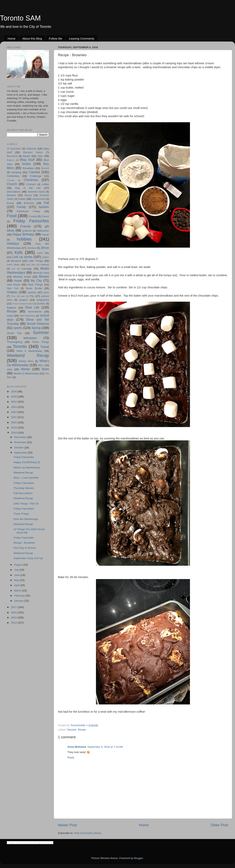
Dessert (72, 730)
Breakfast (28, 168)
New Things (35, 285)
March (18, 591)
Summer (41, 333)
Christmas (31, 180)
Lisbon (45, 257)
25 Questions (14, 149)
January (19, 601)
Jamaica (32, 248)
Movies (44, 276)
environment (39, 199)
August (19, 565)
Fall (46, 203)
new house (14, 285)
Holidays (13, 243)
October (19, 448)
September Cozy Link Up (28, 558)
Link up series (23, 257)
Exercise (29, 203)
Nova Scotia (34, 288)
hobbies (24, 239)
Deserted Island (36, 192)
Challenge (36, 176)
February (20, 596)
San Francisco (28, 316)
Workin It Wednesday (26, 373)
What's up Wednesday (27, 467)
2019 (14, 428)
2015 (14, 618)
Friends (25, 226)
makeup (45, 265)
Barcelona (12, 156)
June (17, 575)
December (21, 437)
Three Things (41, 342)
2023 (14, 407)
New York (13, 288)
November (21, 442)
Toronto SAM (20, 18)
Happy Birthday (23, 234)
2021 (14, 417)
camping (16, 172)
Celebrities (13, 176)
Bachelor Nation (33, 152)
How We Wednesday (26, 519)
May (17, 580)
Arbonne (31, 149)
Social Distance (38, 324)
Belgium (11, 160)
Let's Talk (43, 253)
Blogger (138, 858)
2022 (14, 412)
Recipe (82, 730)
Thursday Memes (24, 488)
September (21, 453)
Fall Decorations (23, 493)
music (18, 281)
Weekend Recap (28, 355)
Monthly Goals (22, 277)
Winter (26, 369)
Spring (36, 328)
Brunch (45, 168)
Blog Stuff (27, 160)
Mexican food (41, 273)
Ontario (12, 292)
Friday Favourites (31, 221)
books (26, 164)
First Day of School (25, 548)
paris (46, 292)
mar (13, 269)
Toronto (20, 346)
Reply (71, 757)
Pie (32, 296)
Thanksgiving (15, 342)
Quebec (41, 304)
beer (40, 156)
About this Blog (32, 38)
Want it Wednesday (29, 351)
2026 (14, 391)
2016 (14, 612)
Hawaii (45, 235)
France (45, 216)
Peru (13, 296)
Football (33, 216)
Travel (45, 347)
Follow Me (55, 38)
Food (12, 216)
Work (45, 369)
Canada (34, 172)
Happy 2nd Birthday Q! (27, 462)
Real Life (32, 307)
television (30, 338)
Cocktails (31, 184)
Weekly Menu (26, 361)
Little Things (36, 261)
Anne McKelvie (77, 747)
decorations (14, 192)
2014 (14, 623)
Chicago (11, 180)
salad (10, 316)
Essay (10, 203)
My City (36, 281)
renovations (35, 312)
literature (16, 261)
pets (23, 296)
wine (10, 369)
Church (12, 184)
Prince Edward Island (23, 304)
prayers (24, 300)
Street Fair (14, 333)
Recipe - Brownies (24, 543)
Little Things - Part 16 (26, 504)
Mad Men (31, 265)
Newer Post (67, 825)
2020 (14, 422)
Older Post (219, 825)
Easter (22, 199)
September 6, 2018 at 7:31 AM (105, 747)
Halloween (43, 231)
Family (22, 207)
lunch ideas (13, 265)
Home (12, 38)
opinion (32, 292)
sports (18, 328)
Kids (19, 252)
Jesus (45, 248)
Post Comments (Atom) (88, 833)
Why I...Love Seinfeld (26, 478)
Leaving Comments (82, 38)
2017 (14, 607)
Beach (27, 156)
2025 (14, 397)
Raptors (11, 308)
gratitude (27, 231)
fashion (44, 207)
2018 (14, 433)
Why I (41, 365)
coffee (45, 184)
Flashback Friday (28, 211)
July (17, 570)
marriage (27, 269)
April (17, 585)
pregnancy (43, 300)
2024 (14, 402)
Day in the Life (28, 188)
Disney (28, 195)
